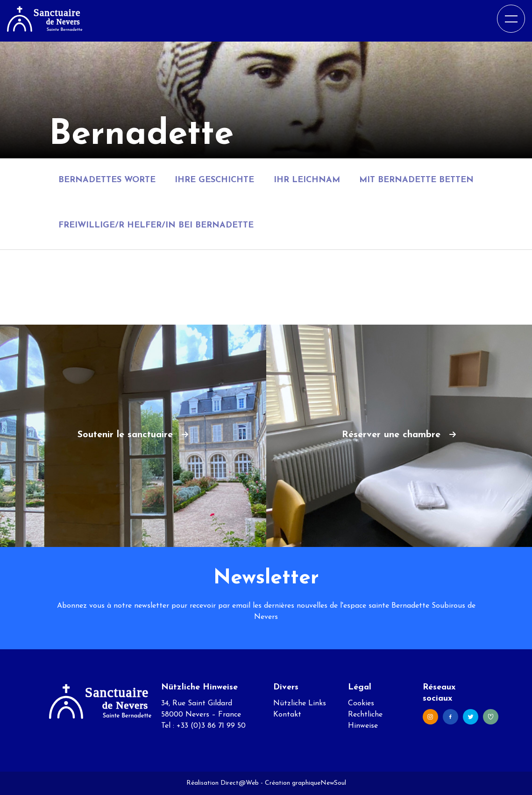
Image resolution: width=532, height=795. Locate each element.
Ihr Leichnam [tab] (307, 180)
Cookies (361, 703)
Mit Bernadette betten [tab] (416, 180)
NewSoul (333, 783)
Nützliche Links (300, 703)
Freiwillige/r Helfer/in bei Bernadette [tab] (156, 225)
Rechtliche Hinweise (365, 720)
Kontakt (287, 715)
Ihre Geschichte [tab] (214, 180)
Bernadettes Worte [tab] (107, 180)
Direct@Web (240, 783)
